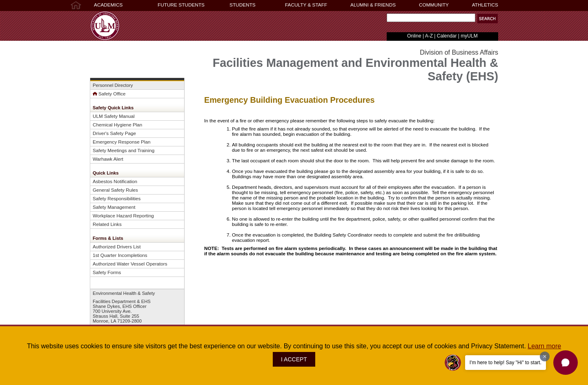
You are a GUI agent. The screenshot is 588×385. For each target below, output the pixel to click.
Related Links (107, 224)
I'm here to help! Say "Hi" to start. (506, 363)
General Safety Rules (115, 190)
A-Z (429, 36)
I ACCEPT (294, 359)
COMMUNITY (434, 5)
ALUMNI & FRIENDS (373, 5)
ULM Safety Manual (114, 116)
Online (414, 36)
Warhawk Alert (108, 159)
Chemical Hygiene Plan (117, 125)
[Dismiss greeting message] (545, 356)
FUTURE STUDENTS (181, 5)
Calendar (447, 36)
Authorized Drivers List (117, 247)
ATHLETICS (485, 5)
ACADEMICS (108, 5)
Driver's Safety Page (114, 133)
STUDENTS (243, 5)
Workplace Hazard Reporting (123, 216)
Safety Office (109, 94)
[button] (488, 19)
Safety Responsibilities (117, 198)
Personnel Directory (113, 85)
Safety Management (114, 207)
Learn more (544, 346)
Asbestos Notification (115, 181)
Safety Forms (107, 272)
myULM (469, 36)
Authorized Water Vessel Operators (130, 264)
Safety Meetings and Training (124, 150)
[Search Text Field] (431, 18)
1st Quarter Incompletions (120, 255)
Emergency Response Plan (121, 142)
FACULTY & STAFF (306, 5)
